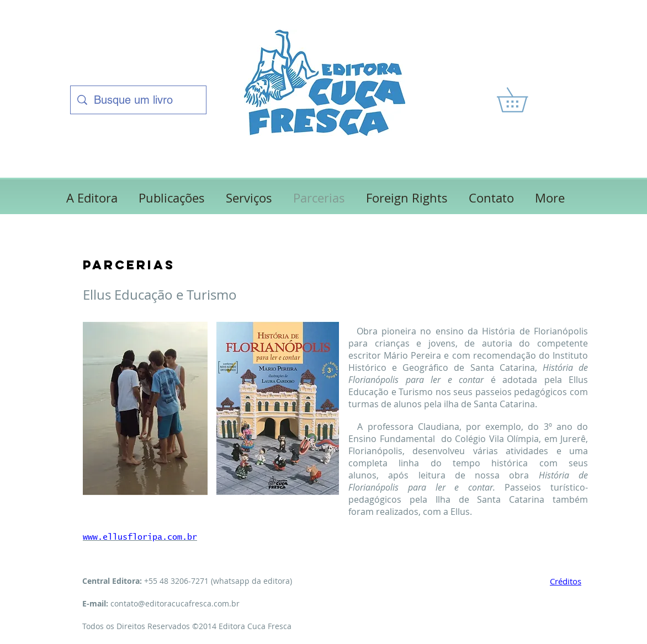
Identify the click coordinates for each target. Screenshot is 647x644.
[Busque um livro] (138, 100)
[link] (524, 100)
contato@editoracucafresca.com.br (175, 603)
